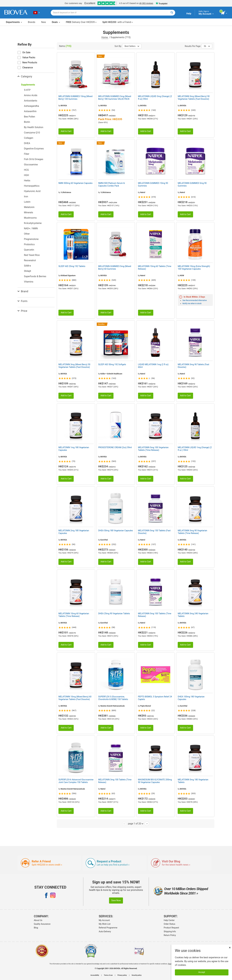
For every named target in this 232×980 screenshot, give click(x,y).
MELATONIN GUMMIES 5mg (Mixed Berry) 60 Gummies (115, 268)
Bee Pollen (30, 117)
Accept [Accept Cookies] (202, 972)
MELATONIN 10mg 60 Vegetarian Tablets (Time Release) (74, 615)
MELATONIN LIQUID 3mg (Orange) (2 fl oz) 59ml (155, 98)
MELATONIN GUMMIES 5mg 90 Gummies (192, 184)
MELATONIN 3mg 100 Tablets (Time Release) (115, 781)
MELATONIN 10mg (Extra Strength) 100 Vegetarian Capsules (194, 268)
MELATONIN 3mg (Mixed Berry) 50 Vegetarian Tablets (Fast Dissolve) (74, 366)
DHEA (27, 143)
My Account (104, 920)
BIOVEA (64, 106)
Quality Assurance (42, 924)
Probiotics (29, 244)
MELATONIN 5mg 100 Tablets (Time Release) (155, 615)
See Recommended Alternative (195, 300)
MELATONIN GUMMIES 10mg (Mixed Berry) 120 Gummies (75, 98)
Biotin (27, 122)
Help (189, 14)
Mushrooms (30, 218)
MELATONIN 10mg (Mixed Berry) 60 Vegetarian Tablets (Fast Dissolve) (75, 698)
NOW (182, 276)
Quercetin (29, 250)
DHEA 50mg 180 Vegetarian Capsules (116, 531)
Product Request (171, 928)
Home (105, 37)
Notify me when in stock (192, 303)
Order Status (170, 924)
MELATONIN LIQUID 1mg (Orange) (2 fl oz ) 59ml (195, 449)
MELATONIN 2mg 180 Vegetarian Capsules (74, 532)
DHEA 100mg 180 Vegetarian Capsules (191, 698)
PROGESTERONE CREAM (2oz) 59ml (115, 447)
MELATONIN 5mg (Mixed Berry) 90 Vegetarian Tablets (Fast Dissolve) (194, 98)
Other (27, 234)
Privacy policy (122, 975)
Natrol (143, 192)
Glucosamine (31, 165)
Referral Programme (108, 928)
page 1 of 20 (136, 824)
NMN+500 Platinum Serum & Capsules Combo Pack (111, 184)
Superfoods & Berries (35, 276)
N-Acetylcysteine (33, 223)
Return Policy (170, 935)
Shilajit (28, 271)
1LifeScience (66, 192)
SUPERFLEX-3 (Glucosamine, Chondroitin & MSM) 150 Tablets (113, 698)
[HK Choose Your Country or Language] (36, 13)
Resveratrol (30, 260)
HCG (26, 170)
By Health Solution (34, 127)
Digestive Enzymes (34, 149)
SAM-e (27, 266)
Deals (56, 22)
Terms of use (108, 975)
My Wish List (105, 924)
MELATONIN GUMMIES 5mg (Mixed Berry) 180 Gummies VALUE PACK (115, 98)
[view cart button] (224, 13)
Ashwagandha (31, 106)
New (43, 22)
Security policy (137, 975)
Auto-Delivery (105, 931)
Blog (36, 928)
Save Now (116, 901)
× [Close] (230, 948)
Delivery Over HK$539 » (81, 22)
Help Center (169, 920)
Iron (26, 196)
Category (25, 76)
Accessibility (95, 975)
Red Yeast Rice (32, 255)
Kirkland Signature (68, 276)
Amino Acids (31, 95)
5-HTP (27, 90)
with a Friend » (118, 22)
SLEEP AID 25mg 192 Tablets (72, 266)
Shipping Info (170, 931)
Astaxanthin (30, 111)
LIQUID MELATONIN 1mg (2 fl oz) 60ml (153, 366)
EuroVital (104, 540)
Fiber (27, 154)
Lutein (27, 202)
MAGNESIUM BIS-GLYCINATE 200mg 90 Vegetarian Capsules (155, 781)
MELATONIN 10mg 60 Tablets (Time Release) (155, 268)
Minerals (28, 212)
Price (22, 311)
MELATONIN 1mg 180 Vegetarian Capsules (74, 449)
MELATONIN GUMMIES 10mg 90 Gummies (153, 184)
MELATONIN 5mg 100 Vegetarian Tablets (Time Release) (153, 449)
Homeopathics (32, 186)
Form (22, 301)
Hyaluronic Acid (32, 191)
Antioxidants (31, 101)
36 (207, 46)
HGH (26, 175)
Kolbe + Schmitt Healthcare (111, 374)
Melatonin (29, 207)
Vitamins (29, 282)
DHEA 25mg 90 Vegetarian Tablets (114, 613)
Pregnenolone (31, 239)
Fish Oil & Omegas (34, 159)
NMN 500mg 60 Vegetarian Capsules (75, 183)
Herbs (27, 181)
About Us (38, 920)
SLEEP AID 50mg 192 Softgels (112, 364)
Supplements (28, 85)
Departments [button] (14, 22)
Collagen (29, 138)
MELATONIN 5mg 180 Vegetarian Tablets (193, 781)
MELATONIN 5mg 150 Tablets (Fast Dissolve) (154, 532)
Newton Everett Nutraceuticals (113, 706)
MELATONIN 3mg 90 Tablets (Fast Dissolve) (193, 366)
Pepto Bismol (146, 706)
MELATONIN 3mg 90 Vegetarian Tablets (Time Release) (192, 532)
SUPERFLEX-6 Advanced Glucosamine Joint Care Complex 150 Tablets (76, 781)
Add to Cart (66, 131)
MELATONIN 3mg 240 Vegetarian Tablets (193, 615)
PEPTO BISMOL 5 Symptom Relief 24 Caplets (155, 698)
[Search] (172, 13)
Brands (32, 22)
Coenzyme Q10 (32, 133)
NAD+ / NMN (31, 228)
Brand (23, 291)
